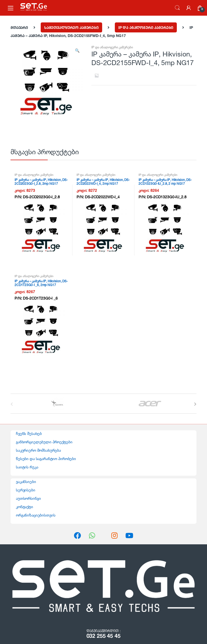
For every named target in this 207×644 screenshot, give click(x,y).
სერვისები (26, 490)
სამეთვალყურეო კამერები (71, 27)
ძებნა (177, 8)
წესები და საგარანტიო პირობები (46, 459)
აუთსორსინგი (28, 498)
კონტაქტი (25, 507)
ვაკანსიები (26, 482)
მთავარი (19, 27)
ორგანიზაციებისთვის (36, 515)
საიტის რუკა (27, 467)
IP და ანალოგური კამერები (146, 27)
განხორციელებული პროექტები (44, 442)
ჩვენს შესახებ (29, 433)
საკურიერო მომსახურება (38, 450)
